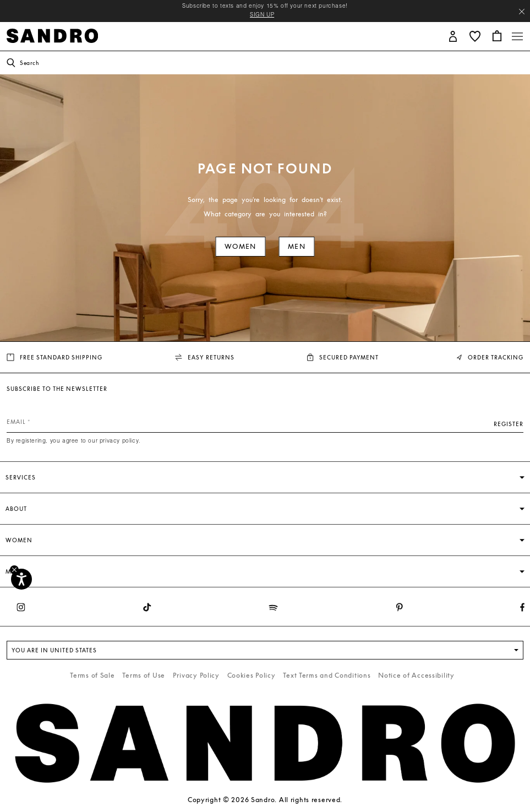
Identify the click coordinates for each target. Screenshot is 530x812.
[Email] (265, 422)
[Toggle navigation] (517, 36)
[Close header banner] (522, 12)
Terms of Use (144, 675)
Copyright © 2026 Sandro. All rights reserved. (265, 800)
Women (240, 246)
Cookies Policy (252, 675)
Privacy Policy (196, 675)
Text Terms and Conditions (327, 675)
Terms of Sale (92, 675)
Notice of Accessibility (416, 675)
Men (297, 246)
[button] (453, 36)
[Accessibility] (21, 579)
